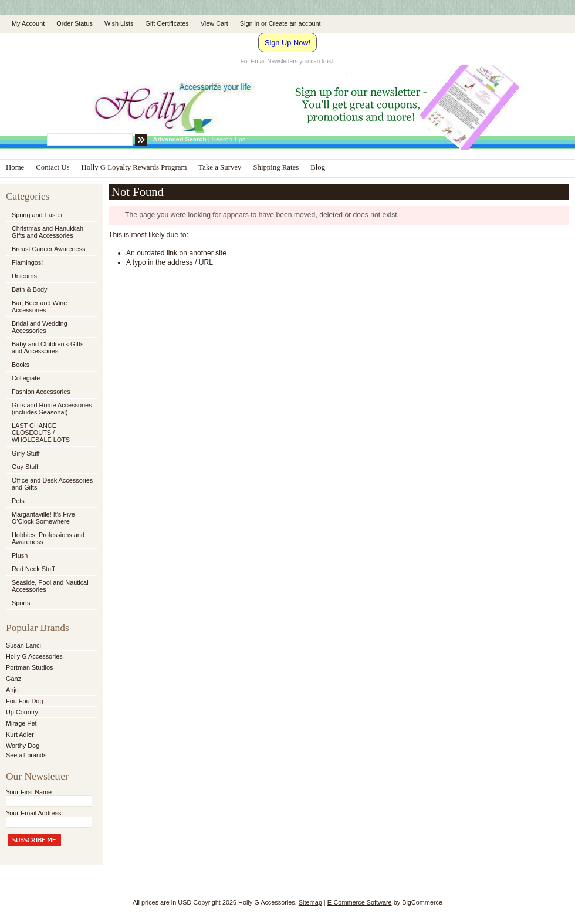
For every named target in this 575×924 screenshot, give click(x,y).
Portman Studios (29, 667)
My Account (28, 23)
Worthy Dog (23, 746)
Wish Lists (119, 23)
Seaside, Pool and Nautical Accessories (50, 586)
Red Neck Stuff (33, 569)
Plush (20, 555)
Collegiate (50, 379)
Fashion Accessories (50, 392)
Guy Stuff (25, 467)
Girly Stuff (50, 454)
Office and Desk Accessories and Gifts (52, 484)
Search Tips (229, 139)
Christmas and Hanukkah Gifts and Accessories (50, 232)
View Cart (214, 23)
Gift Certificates (167, 23)
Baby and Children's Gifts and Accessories (48, 348)
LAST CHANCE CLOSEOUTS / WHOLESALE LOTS (41, 433)
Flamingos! (27, 262)
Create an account (295, 23)
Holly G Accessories (34, 656)
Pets (50, 501)
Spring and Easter (37, 215)
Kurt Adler (20, 734)
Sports (50, 603)
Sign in (250, 23)
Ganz (13, 679)
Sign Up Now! (287, 43)
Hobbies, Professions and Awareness (50, 538)
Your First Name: (30, 792)
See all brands (26, 755)
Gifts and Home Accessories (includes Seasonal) (50, 409)
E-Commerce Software (360, 902)
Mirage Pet (21, 723)
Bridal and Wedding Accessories (40, 327)
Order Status (75, 23)
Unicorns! (25, 276)
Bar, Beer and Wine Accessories (50, 306)
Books (21, 365)
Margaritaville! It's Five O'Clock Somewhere (43, 518)
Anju (12, 690)
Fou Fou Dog (24, 701)
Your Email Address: (35, 813)
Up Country (22, 712)
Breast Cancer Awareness (49, 249)
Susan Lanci (23, 645)
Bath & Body (29, 289)
